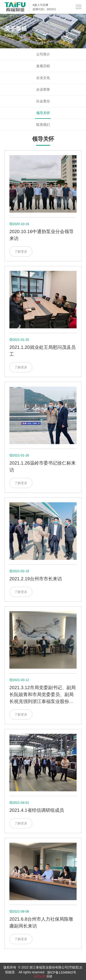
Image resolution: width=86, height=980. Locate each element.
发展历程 (43, 66)
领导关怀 (43, 113)
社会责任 (43, 101)
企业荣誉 (43, 89)
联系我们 (43, 125)
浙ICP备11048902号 (62, 972)
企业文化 (43, 78)
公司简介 (43, 54)
